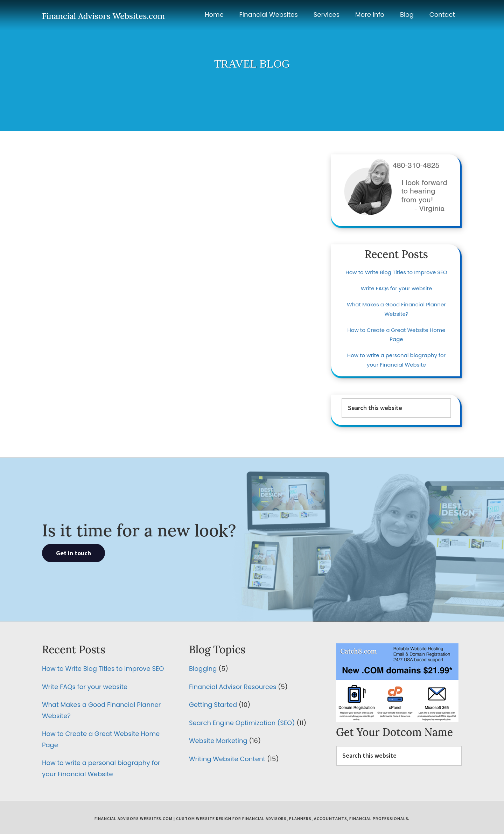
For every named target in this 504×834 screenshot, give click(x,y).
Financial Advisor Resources (233, 687)
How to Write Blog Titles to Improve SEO (396, 272)
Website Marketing (218, 741)
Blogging (203, 669)
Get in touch (73, 553)
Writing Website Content (227, 759)
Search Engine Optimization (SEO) (242, 723)
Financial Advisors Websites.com (103, 16)
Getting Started (213, 705)
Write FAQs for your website (396, 288)
